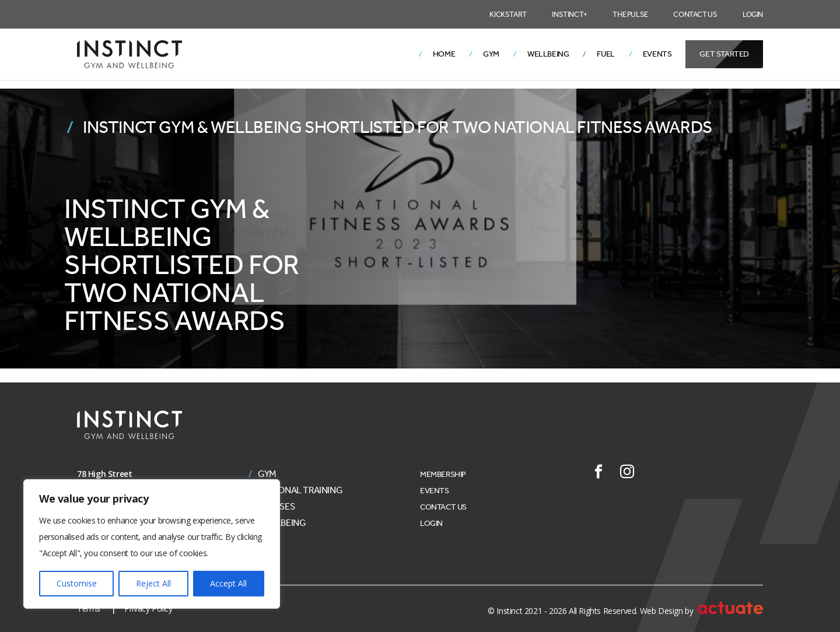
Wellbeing (548, 54)
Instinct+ (569, 14)
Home (444, 54)
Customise (77, 583)
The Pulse (630, 14)
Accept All (228, 583)
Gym (491, 54)
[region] (152, 544)
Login (753, 14)
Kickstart (508, 14)
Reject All (153, 583)
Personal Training (300, 490)
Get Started (724, 54)
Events (657, 54)
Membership (443, 474)
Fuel (605, 54)
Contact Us (695, 14)
